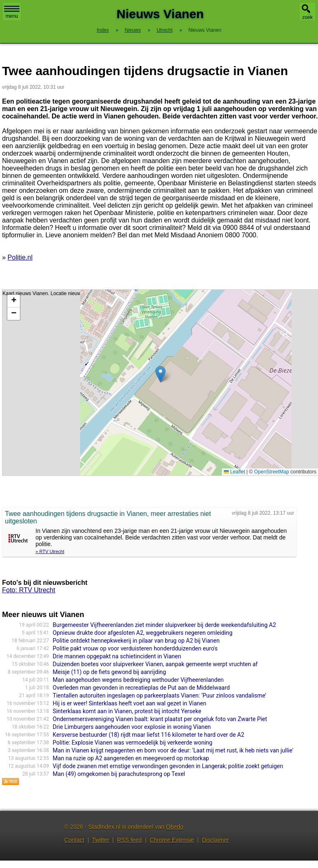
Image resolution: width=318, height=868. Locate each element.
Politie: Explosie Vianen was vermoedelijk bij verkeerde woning (133, 743)
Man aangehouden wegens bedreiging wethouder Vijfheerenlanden (138, 680)
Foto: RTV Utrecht (29, 590)
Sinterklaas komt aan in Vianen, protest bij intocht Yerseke (127, 711)
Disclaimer (215, 840)
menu (12, 12)
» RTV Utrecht (50, 551)
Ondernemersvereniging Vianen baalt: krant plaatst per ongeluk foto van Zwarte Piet (160, 719)
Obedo (175, 827)
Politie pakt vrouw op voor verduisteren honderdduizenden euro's (135, 648)
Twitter (101, 840)
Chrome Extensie (172, 840)
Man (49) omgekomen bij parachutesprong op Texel (119, 774)
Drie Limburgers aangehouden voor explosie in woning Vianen (132, 727)
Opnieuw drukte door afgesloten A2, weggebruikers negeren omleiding (143, 633)
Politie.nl (20, 257)
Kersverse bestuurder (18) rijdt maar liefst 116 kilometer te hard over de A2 (149, 735)
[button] (160, 374)
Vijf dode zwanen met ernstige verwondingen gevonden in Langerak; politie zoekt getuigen (168, 766)
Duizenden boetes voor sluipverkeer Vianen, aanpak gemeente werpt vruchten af (155, 664)
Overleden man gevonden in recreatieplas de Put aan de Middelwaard (141, 688)
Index (103, 30)
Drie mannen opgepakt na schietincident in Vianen (117, 656)
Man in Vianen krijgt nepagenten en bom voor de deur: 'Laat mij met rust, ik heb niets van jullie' (173, 750)
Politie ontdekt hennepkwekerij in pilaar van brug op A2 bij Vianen (136, 641)
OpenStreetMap (272, 472)
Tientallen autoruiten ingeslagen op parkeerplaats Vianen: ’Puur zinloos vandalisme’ (160, 695)
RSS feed (129, 840)
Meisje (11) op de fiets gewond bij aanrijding (109, 672)
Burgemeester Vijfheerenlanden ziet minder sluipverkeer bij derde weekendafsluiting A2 (165, 625)
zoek (307, 17)
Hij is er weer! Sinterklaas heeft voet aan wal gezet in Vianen (130, 703)
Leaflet (234, 472)
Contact (74, 840)
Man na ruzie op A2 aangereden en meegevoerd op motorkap (131, 758)
